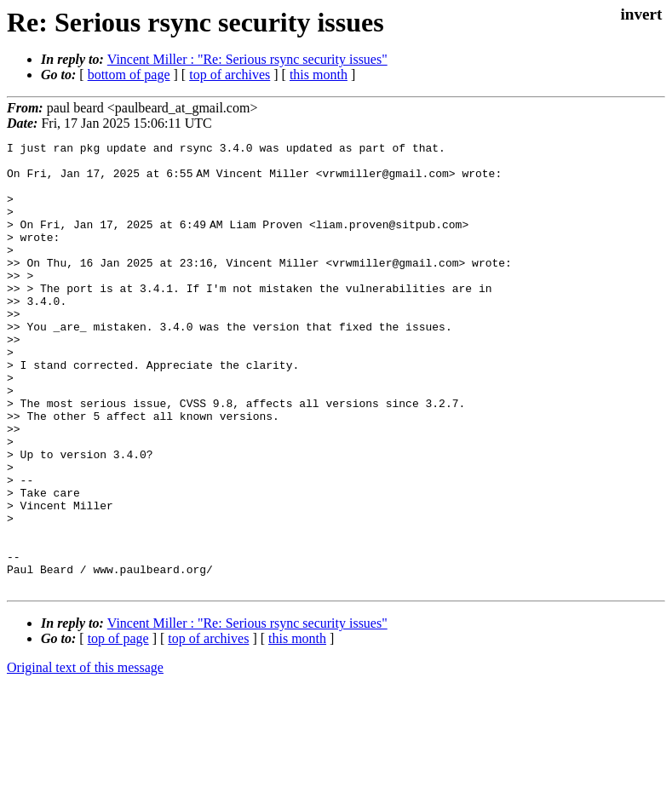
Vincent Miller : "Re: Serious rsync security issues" (247, 59)
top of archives (230, 75)
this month (319, 75)
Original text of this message (85, 757)
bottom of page (129, 75)
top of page (118, 728)
